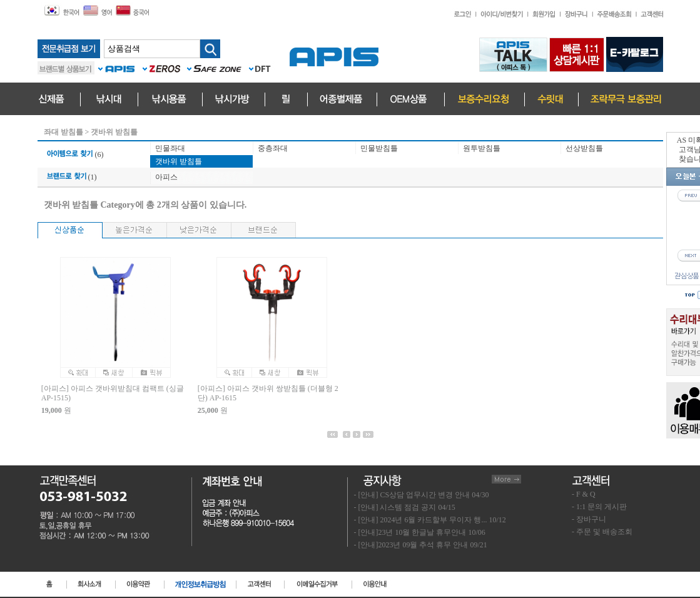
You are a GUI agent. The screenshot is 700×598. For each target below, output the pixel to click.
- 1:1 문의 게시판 (599, 507)
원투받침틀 (482, 148)
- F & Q (584, 494)
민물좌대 (170, 148)
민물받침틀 (379, 148)
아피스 (166, 177)
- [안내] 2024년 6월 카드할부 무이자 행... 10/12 (430, 520)
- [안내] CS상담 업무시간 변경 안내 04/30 (422, 495)
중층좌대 (273, 148)
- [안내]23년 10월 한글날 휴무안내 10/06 (420, 532)
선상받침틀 (584, 148)
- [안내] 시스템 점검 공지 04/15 (405, 507)
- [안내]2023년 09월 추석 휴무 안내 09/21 (421, 545)
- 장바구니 (589, 519)
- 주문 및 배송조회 (602, 532)
